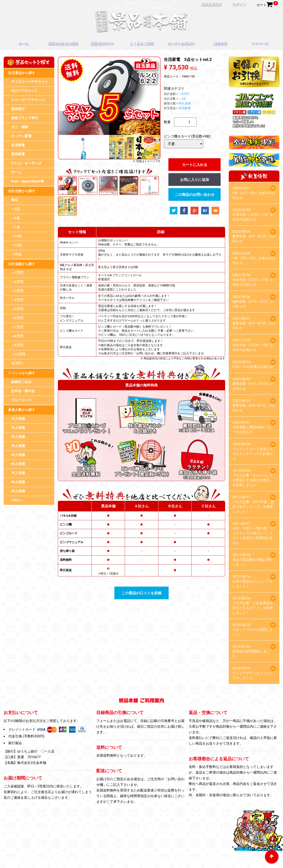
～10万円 (18, 354)
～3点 (15, 209)
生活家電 (18, 145)
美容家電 (18, 154)
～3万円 (17, 291)
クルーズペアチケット (28, 100)
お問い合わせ (200, 849)
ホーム (23, 44)
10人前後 (18, 419)
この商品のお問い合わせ (195, 195)
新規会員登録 (211, 5)
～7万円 (17, 327)
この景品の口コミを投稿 (141, 593)
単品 (14, 200)
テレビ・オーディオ (26, 163)
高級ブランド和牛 (25, 118)
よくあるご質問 (141, 44)
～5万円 (17, 309)
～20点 (16, 254)
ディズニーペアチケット (30, 82)
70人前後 (18, 473)
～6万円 (17, 318)
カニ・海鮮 (20, 127)
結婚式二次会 (21, 382)
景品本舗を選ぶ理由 (63, 44)
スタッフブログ (172, 849)
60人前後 (18, 464)
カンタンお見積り (181, 44)
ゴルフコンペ (21, 400)
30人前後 (18, 437)
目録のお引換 (106, 849)
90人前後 (18, 491)
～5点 (15, 218)
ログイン (239, 5)
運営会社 (220, 44)
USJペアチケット (24, 91)
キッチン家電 (21, 136)
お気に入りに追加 (195, 180)
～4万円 (17, 300)
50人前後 (18, 455)
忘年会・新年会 (23, 391)
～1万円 (17, 273)
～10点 (16, 236)
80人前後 (18, 482)
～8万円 (17, 336)
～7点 (15, 227)
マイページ (260, 44)
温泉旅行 (18, 109)
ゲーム (16, 172)
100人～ (17, 500)
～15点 (16, 245)
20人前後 (18, 428)
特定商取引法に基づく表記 (141, 856)
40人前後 (18, 446)
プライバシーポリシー (138, 849)
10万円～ (18, 363)
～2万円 (17, 282)
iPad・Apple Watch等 (27, 181)
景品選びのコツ (102, 44)
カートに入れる (195, 165)
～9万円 (17, 345)
